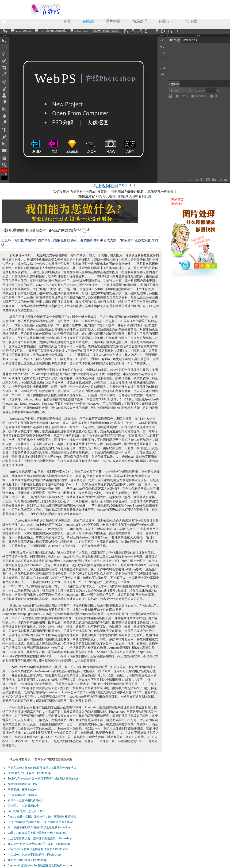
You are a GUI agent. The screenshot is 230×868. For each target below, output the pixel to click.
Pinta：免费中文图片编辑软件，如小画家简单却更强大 (42, 817)
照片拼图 (113, 21)
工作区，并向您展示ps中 (23, 806)
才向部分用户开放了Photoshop (27, 860)
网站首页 (177, 200)
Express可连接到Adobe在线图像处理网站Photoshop (40, 865)
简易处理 (140, 21)
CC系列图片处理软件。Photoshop (29, 773)
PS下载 (191, 21)
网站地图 (177, 204)
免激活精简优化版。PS (22, 784)
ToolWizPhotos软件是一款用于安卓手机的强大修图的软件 (44, 779)
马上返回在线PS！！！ (115, 186)
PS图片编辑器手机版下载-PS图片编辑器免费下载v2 (40, 822)
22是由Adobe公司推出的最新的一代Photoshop (37, 833)
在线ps (91, 21)
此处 (148, 196)
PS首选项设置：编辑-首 (23, 795)
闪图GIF (166, 21)
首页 (67, 21)
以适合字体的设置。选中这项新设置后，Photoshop (40, 838)
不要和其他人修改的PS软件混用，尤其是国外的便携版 (42, 768)
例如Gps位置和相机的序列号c (27, 800)
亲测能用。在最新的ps (22, 789)
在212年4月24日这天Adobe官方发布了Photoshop (39, 844)
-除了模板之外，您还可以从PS (27, 811)
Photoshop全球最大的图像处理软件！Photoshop (38, 849)
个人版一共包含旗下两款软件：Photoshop (34, 855)
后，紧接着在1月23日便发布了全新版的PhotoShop (40, 827)
